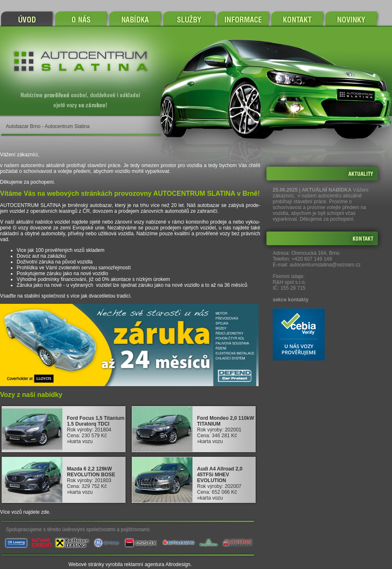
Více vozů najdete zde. (25, 512)
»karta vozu (80, 441)
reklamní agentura (144, 564)
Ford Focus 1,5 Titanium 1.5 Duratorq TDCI (96, 421)
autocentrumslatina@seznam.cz (325, 265)
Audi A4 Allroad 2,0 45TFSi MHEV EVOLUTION (220, 475)
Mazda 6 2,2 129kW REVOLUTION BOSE (91, 472)
